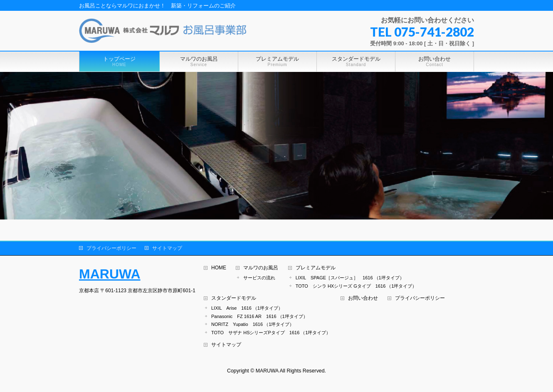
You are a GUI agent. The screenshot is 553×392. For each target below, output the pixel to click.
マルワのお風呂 (261, 268)
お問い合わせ (363, 298)
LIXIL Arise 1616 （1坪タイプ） (247, 308)
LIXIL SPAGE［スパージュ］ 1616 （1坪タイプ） (350, 278)
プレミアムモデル (316, 268)
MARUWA (110, 274)
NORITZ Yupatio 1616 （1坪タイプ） (253, 324)
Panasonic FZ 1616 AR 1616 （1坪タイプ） (259, 316)
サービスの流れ (259, 278)
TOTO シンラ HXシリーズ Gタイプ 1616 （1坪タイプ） (356, 286)
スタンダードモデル (234, 298)
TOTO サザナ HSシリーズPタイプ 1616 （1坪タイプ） (271, 333)
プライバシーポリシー (111, 248)
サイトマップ (167, 248)
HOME (219, 268)
